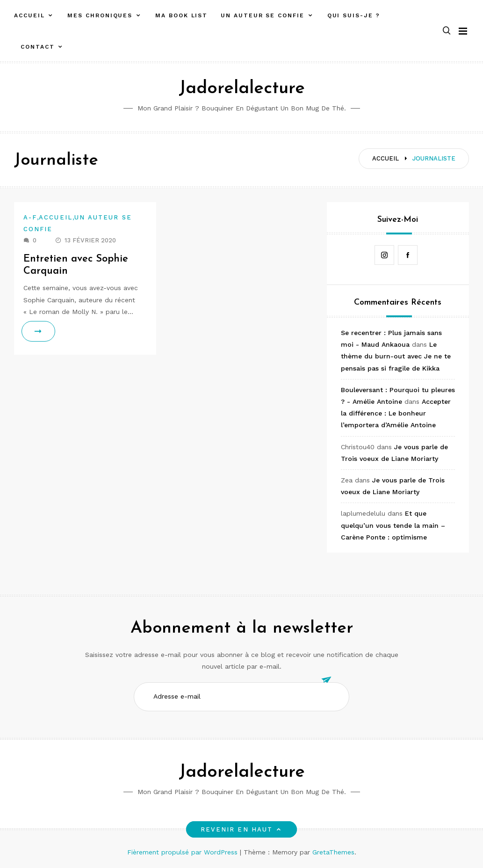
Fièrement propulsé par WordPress (184, 852)
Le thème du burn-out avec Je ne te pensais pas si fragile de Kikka (396, 356)
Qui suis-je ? (354, 15)
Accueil (29, 15)
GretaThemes (333, 852)
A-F (30, 217)
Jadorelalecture (242, 89)
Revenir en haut (241, 829)
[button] (447, 31)
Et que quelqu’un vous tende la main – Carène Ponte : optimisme (393, 525)
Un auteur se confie (262, 15)
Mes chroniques (100, 15)
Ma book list (181, 15)
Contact (37, 47)
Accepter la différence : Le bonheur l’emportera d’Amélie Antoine (396, 413)
